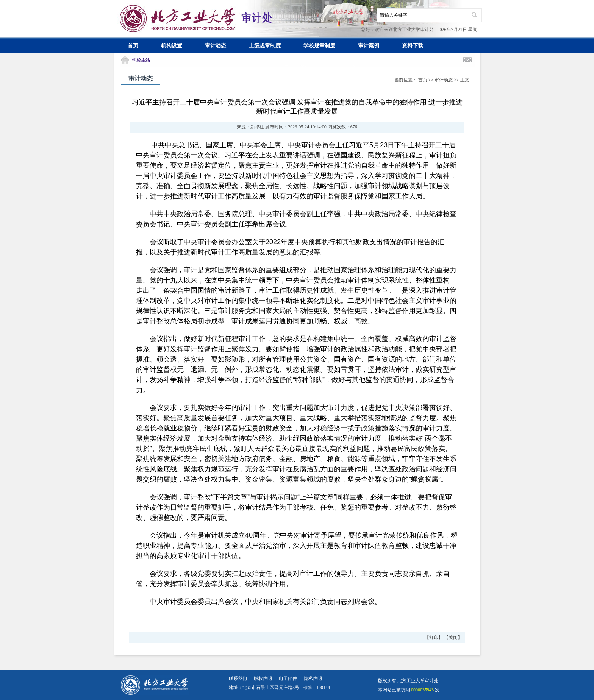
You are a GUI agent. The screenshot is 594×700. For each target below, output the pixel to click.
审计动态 (216, 46)
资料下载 (413, 46)
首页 (133, 46)
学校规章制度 (319, 46)
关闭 (453, 638)
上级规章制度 (265, 46)
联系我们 (238, 678)
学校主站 (141, 60)
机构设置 (172, 46)
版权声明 (263, 678)
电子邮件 (288, 678)
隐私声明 (313, 678)
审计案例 (369, 46)
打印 (434, 638)
